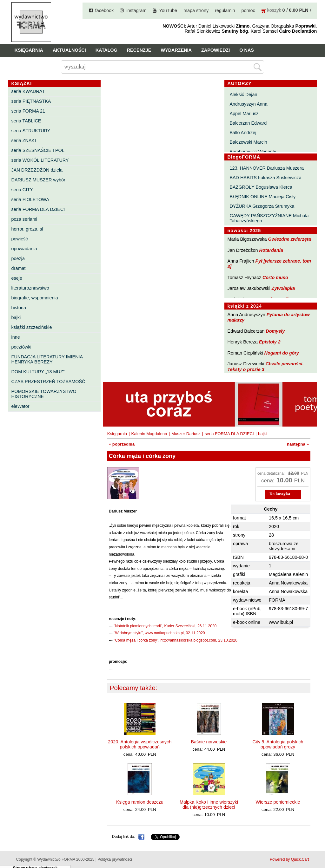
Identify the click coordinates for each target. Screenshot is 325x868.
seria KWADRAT (28, 91)
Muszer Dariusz (186, 434)
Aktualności (69, 50)
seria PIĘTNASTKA (31, 101)
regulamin (225, 10)
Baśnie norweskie (209, 742)
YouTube (168, 10)
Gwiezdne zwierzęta (290, 239)
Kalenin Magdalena (149, 434)
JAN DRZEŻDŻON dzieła (37, 170)
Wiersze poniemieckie (278, 802)
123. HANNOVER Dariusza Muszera (267, 168)
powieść (20, 239)
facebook (104, 10)
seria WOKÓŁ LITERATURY (40, 160)
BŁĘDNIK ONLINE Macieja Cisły (262, 197)
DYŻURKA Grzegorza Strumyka (262, 206)
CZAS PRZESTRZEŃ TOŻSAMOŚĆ (48, 382)
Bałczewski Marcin (248, 142)
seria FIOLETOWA (30, 199)
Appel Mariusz (244, 114)
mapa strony (196, 10)
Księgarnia (29, 50)
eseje (17, 278)
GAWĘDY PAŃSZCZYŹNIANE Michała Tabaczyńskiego (269, 218)
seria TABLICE (26, 121)
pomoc (248, 10)
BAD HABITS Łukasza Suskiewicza (265, 178)
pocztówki (21, 347)
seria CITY (22, 190)
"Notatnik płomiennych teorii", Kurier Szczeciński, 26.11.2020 (165, 626)
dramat (19, 268)
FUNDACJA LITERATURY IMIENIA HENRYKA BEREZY (47, 359)
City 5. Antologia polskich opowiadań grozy (278, 744)
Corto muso (275, 277)
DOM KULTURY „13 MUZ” (38, 372)
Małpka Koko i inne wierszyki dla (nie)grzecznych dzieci (209, 805)
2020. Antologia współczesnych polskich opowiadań (140, 744)
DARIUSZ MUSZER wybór (38, 180)
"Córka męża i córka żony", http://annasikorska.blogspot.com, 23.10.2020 (175, 640)
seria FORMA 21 (28, 111)
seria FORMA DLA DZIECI (38, 209)
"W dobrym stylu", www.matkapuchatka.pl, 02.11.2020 (159, 633)
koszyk (274, 10)
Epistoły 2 (270, 342)
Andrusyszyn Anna (248, 104)
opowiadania (24, 249)
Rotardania (271, 250)
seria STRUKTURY (31, 131)
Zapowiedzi (216, 50)
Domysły (275, 331)
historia (19, 308)
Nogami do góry (282, 353)
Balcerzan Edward (248, 123)
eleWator (20, 406)
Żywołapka (283, 288)
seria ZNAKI (24, 140)
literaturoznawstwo (30, 288)
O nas (247, 50)
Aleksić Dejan (243, 95)
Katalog (106, 50)
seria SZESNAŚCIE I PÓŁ (38, 150)
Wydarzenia (176, 50)
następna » (298, 444)
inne (16, 337)
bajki (16, 317)
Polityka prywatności (115, 859)
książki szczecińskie (32, 327)
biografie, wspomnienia (35, 298)
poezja (18, 258)
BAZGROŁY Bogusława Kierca (261, 187)
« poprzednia (122, 444)
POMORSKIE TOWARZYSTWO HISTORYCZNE (44, 394)
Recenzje (139, 50)
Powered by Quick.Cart (289, 859)
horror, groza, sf (27, 229)
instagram (136, 10)
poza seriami (24, 219)
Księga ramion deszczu (140, 802)
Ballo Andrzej (243, 133)
